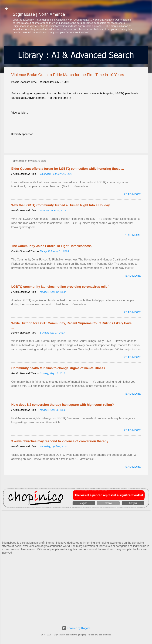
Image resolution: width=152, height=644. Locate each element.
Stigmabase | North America (39, 14)
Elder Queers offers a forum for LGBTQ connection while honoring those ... (68, 169)
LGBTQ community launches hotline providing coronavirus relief (60, 287)
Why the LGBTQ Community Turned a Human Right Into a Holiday (61, 205)
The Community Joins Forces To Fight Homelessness (52, 246)
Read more (132, 194)
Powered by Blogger (76, 628)
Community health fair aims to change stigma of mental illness (58, 368)
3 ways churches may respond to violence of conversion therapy (60, 441)
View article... (20, 113)
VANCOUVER (76, 525)
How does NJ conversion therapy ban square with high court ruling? (63, 405)
